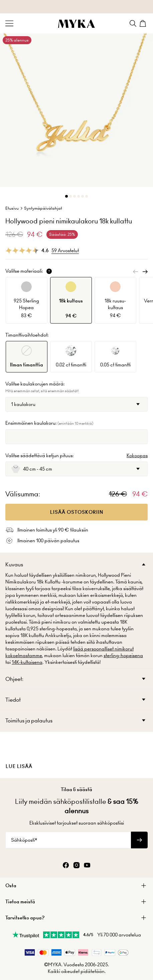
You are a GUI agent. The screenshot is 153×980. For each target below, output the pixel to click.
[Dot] (66, 196)
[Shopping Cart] (144, 23)
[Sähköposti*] (68, 840)
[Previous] (136, 272)
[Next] (145, 272)
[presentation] (76, 755)
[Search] (133, 23)
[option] (27, 300)
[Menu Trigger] (9, 23)
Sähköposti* (24, 840)
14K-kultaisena (27, 662)
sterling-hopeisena (123, 655)
